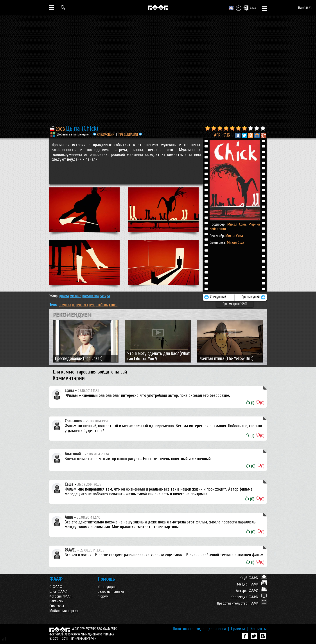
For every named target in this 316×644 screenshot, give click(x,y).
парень (77, 305)
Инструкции (107, 587)
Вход (250, 8)
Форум (103, 596)
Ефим (69, 391)
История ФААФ (61, 596)
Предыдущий (254, 297)
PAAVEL (70, 550)
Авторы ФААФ (251, 591)
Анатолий (73, 454)
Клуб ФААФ (253, 578)
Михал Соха (237, 224)
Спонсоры (57, 606)
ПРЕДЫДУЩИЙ (130, 135)
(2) (250, 436)
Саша (69, 484)
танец (113, 305)
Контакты (259, 629)
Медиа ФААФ (252, 584)
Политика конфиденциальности (201, 629)
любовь (102, 305)
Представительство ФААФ (242, 603)
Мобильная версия (64, 611)
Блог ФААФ (58, 592)
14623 (305, 8)
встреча (89, 305)
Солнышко (73, 421)
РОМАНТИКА (91, 296)
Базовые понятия (111, 592)
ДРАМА (64, 296)
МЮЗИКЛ (76, 296)
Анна (69, 517)
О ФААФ (56, 587)
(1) (250, 403)
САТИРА (105, 296)
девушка (64, 305)
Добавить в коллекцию (73, 134)
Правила (240, 629)
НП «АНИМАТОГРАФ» (84, 639)
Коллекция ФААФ (249, 597)
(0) (260, 403)
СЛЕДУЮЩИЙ (104, 135)
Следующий (215, 297)
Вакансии (56, 601)
